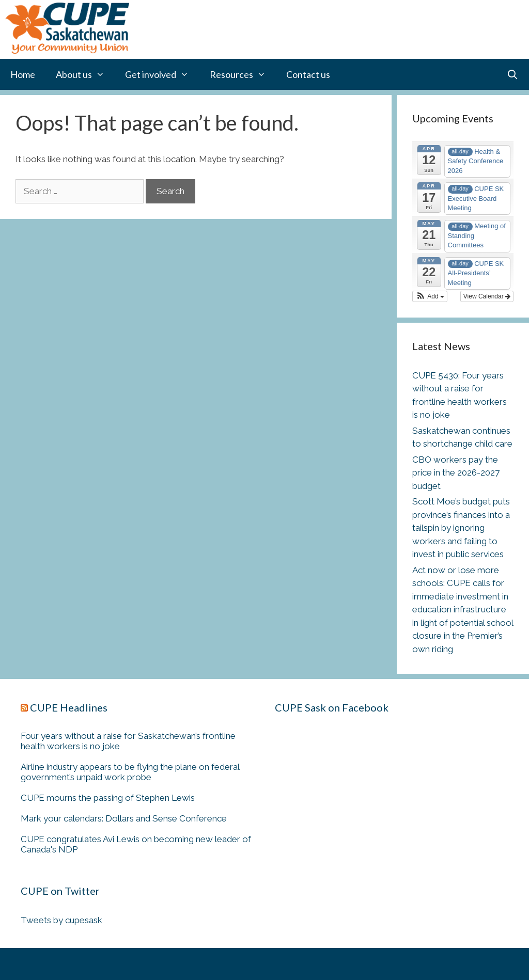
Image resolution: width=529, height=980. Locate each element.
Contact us (308, 74)
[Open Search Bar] (513, 74)
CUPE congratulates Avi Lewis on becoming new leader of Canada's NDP (136, 844)
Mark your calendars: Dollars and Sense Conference (124, 818)
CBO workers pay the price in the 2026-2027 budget (456, 473)
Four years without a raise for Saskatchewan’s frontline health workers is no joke (128, 741)
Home (23, 74)
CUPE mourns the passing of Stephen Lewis (108, 798)
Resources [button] (243, 74)
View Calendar (487, 296)
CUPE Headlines (69, 707)
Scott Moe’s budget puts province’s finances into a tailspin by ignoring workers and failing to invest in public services (461, 528)
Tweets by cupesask (61, 920)
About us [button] (85, 74)
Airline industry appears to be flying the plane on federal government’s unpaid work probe (130, 772)
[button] (430, 296)
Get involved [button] (162, 74)
